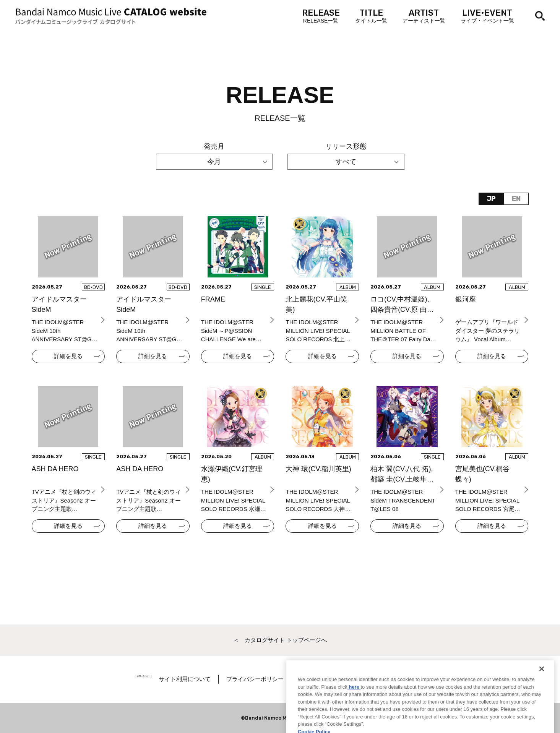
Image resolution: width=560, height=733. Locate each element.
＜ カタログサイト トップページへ (280, 640)
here (354, 705)
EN (516, 199)
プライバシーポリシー (271, 679)
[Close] (542, 688)
